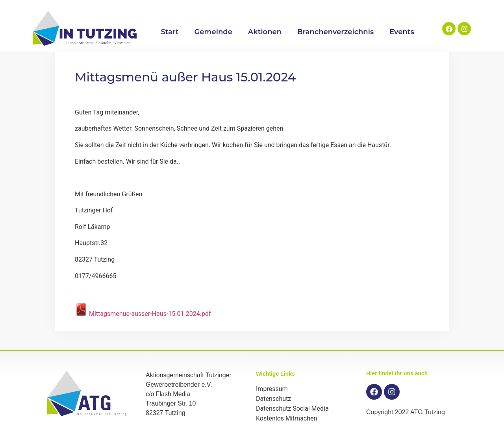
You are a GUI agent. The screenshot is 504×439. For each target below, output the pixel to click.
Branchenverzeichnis (335, 32)
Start (170, 32)
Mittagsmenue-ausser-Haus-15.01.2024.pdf (143, 314)
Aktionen (265, 32)
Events (402, 32)
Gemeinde (213, 32)
